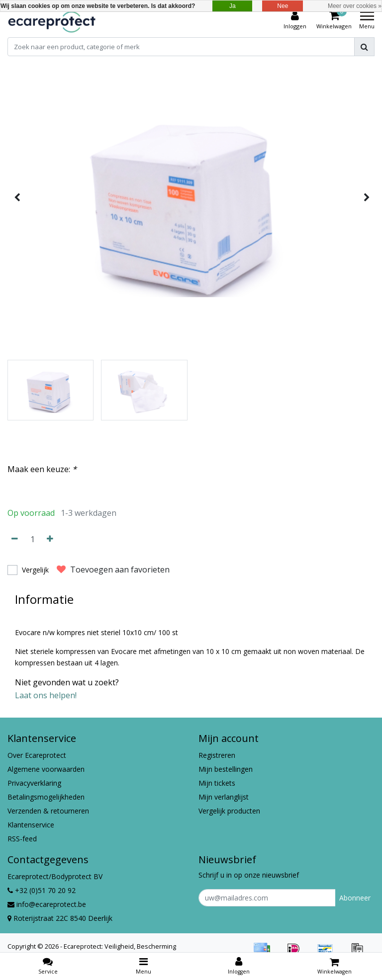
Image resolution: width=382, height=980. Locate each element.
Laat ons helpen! (46, 695)
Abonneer (355, 898)
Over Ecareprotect (37, 755)
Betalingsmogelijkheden (46, 797)
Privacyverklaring (34, 783)
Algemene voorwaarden (46, 769)
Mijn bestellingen (226, 769)
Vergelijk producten (229, 811)
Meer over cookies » (355, 6)
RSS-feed (22, 839)
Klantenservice (31, 825)
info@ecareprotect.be (47, 904)
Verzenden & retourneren (48, 811)
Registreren (217, 755)
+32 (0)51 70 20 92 (42, 890)
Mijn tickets (217, 783)
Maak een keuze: (42, 469)
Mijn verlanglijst (224, 797)
